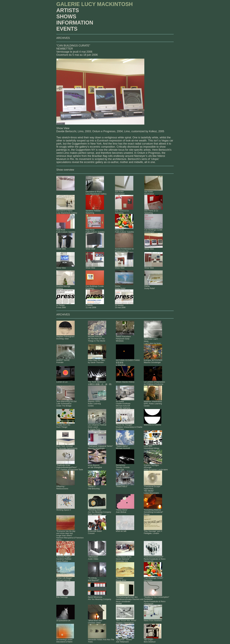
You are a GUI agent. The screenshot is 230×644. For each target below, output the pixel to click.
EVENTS (67, 29)
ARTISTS (68, 10)
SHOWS (66, 16)
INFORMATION (75, 23)
